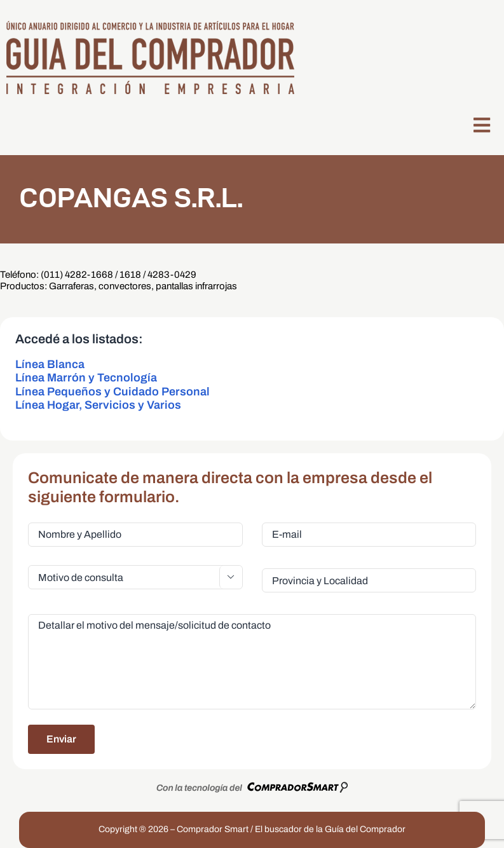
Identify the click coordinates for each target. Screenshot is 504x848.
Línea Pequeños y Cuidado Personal (112, 392)
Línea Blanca (50, 364)
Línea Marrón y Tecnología (86, 378)
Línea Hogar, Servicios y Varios (98, 405)
